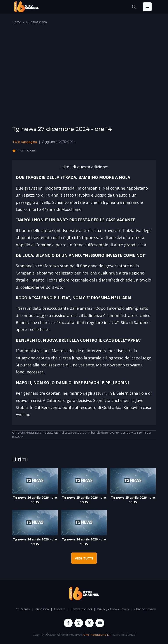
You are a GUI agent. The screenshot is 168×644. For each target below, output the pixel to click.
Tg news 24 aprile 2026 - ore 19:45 (35, 542)
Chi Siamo (23, 609)
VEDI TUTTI (84, 558)
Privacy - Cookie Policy (113, 609)
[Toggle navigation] (147, 7)
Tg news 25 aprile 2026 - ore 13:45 (133, 500)
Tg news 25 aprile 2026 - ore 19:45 (84, 500)
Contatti (60, 609)
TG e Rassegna (36, 22)
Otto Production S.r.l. (97, 635)
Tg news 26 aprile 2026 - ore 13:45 (35, 500)
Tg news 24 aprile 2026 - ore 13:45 (84, 542)
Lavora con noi (81, 609)
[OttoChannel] (26, 7)
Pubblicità (42, 609)
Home (17, 22)
